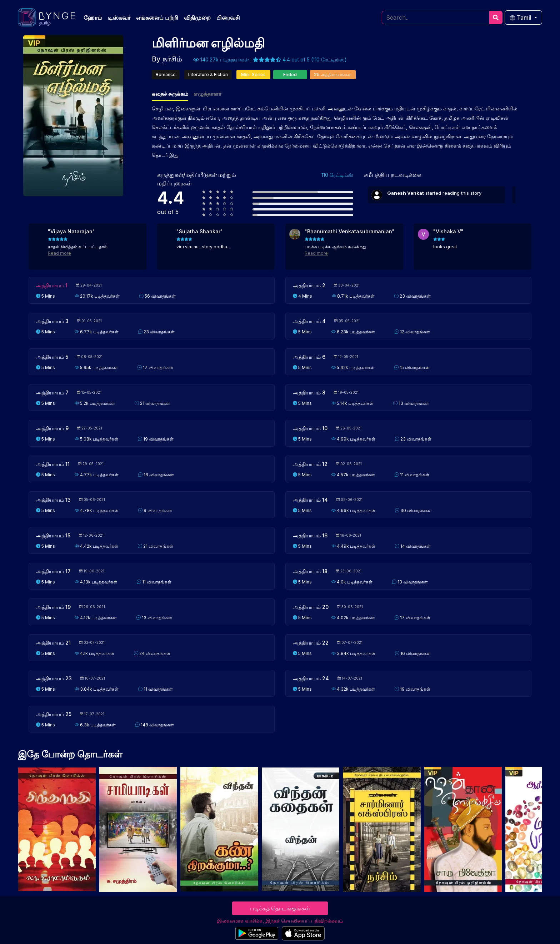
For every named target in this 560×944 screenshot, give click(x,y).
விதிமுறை (197, 18)
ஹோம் (93, 18)
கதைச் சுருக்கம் (170, 94)
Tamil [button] (521, 18)
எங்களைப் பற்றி (157, 18)
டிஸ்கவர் (119, 18)
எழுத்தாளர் (207, 94)
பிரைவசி (228, 18)
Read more (59, 253)
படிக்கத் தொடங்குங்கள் (280, 908)
